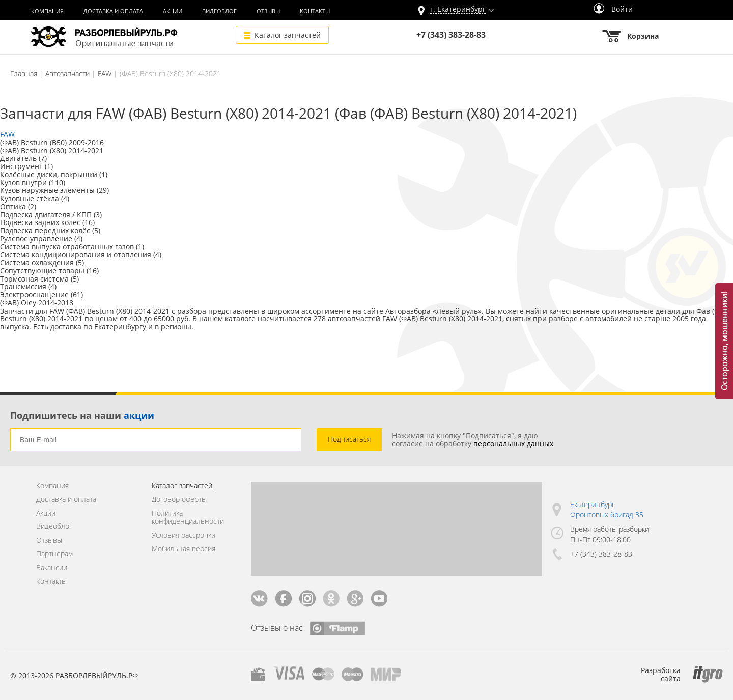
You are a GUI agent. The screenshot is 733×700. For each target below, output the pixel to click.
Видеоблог (219, 11)
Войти (613, 9)
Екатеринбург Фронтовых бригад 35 (607, 509)
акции (139, 415)
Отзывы (268, 11)
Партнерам (54, 554)
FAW (105, 74)
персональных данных (513, 444)
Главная (24, 74)
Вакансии (52, 568)
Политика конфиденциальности (188, 518)
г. (458, 9)
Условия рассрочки (184, 535)
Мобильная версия (184, 549)
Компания (47, 11)
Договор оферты (179, 500)
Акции (173, 11)
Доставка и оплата (113, 11)
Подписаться (349, 439)
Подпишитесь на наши (82, 415)
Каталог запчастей (288, 35)
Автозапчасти (67, 74)
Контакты (315, 11)
